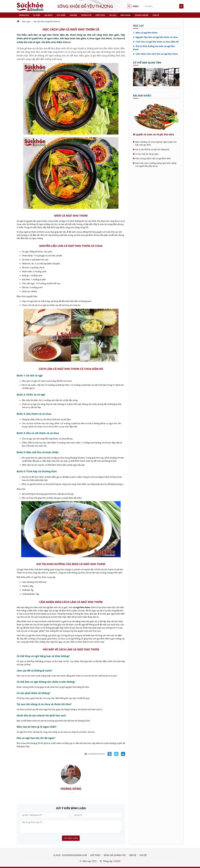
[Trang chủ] (18, 21)
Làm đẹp (73, 15)
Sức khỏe (61, 15)
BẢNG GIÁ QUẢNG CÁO (115, 855)
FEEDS (136, 6)
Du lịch (113, 15)
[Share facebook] (110, 754)
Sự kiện (37, 15)
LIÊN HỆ (132, 855)
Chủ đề (143, 855)
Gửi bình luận (71, 838)
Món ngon (126, 15)
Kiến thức (100, 15)
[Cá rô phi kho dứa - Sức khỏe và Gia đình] (156, 85)
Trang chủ (24, 15)
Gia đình (48, 15)
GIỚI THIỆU (95, 855)
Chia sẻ (156, 15)
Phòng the (86, 15)
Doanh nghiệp (142, 15)
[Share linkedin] (123, 754)
